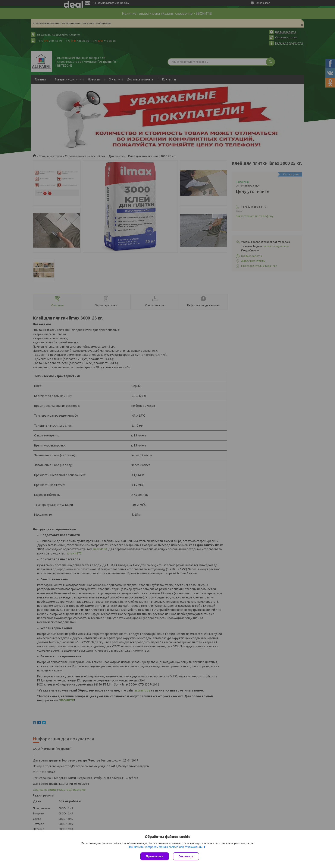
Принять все (155, 856)
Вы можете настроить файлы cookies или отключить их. (166, 847)
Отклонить (186, 856)
